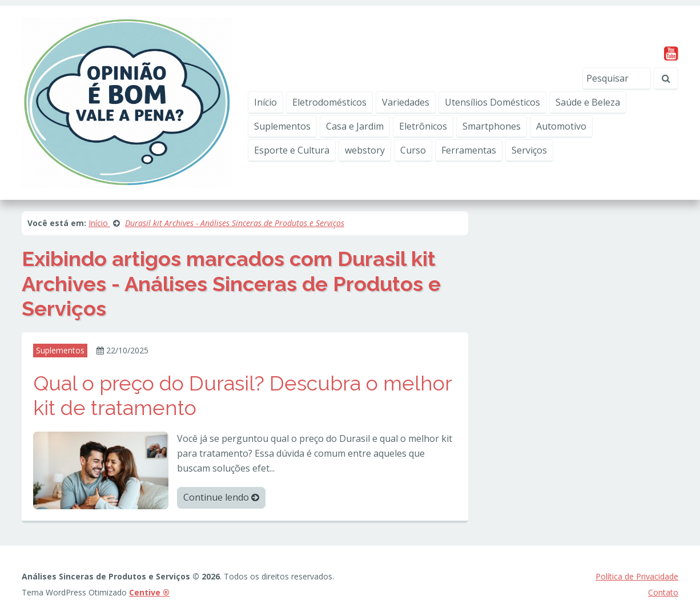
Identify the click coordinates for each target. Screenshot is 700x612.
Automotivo (561, 126)
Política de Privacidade (637, 576)
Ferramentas (469, 150)
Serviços (529, 150)
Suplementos (282, 126)
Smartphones (492, 126)
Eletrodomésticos (329, 102)
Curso (413, 150)
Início (265, 102)
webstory (365, 150)
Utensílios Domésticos (492, 102)
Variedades (406, 102)
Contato (663, 592)
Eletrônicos (423, 126)
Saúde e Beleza (588, 102)
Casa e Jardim (355, 126)
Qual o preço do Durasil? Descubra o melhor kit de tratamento (242, 395)
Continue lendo (221, 497)
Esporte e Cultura (292, 150)
